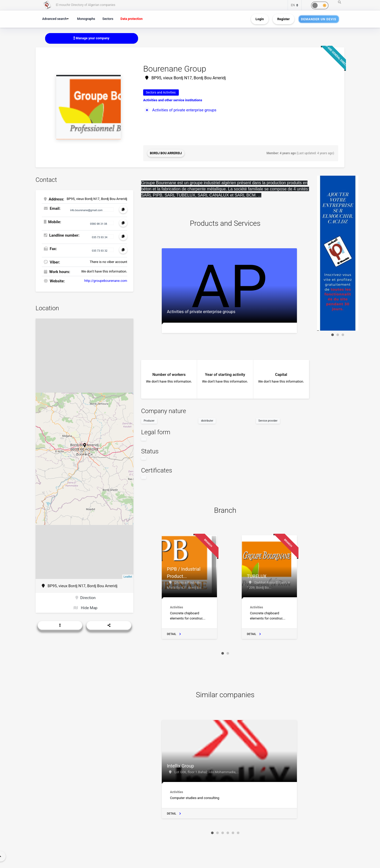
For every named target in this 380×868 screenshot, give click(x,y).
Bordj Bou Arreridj (166, 153)
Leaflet (128, 577)
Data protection (132, 19)
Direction (86, 598)
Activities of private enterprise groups (184, 110)
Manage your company (91, 38)
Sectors (108, 19)
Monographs (86, 19)
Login (260, 19)
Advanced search (55, 19)
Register (284, 19)
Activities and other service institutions (173, 100)
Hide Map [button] (86, 608)
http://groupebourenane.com (106, 281)
